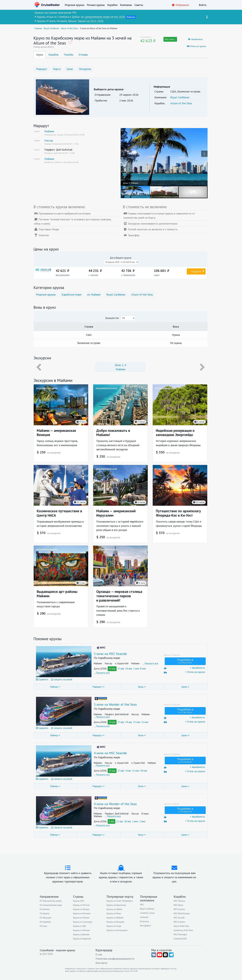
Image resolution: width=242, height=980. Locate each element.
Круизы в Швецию (81, 934)
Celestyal (144, 917)
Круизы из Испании (82, 913)
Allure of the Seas (181, 103)
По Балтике (45, 909)
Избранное (180, 5)
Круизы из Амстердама (117, 930)
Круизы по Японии (81, 930)
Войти (203, 5)
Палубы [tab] (69, 55)
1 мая (136, 669)
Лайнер (54, 687)
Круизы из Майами (115, 918)
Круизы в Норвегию (82, 939)
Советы (139, 5)
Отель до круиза (196, 46)
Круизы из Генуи (114, 926)
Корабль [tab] (54, 55)
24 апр (129, 669)
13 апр (120, 821)
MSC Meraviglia (180, 934)
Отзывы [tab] (83, 55)
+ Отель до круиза (184, 672)
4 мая (128, 771)
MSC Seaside (179, 918)
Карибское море (71, 294)
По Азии (43, 926)
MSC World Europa (182, 913)
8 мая (143, 669)
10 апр (112, 669)
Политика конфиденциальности (115, 959)
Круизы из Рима (114, 913)
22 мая (145, 722)
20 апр (112, 771)
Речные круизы (96, 5)
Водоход (145, 921)
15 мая (137, 722)
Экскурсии (85, 69)
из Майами (94, 294)
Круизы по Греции (81, 909)
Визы (141, 687)
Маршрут (42, 69)
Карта (57, 69)
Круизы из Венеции (115, 922)
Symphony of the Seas (183, 930)
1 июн (135, 821)
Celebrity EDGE (180, 939)
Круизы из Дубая (114, 909)
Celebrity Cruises (147, 913)
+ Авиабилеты (184, 668)
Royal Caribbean (180, 97)
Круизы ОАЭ (79, 901)
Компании (126, 5)
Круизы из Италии (81, 918)
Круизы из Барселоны (116, 905)
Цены (70, 69)
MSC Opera (178, 905)
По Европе (45, 913)
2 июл (142, 821)
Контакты (101, 963)
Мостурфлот (146, 926)
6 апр (111, 821)
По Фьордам (46, 918)
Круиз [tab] (40, 55)
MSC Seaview (179, 909)
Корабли (112, 5)
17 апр (121, 669)
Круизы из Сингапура (83, 922)
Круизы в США (80, 926)
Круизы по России (81, 905)
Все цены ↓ (170, 39)
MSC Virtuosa (179, 901)
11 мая (136, 771)
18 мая (144, 771)
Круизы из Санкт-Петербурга (120, 901)
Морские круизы (74, 5)
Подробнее (185, 661)
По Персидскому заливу (51, 901)
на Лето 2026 (95, 21)
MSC (142, 905)
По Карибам (45, 922)
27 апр (121, 771)
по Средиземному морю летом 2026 (103, 17)
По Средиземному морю (51, 905)
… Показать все (150, 663)
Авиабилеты (195, 39)
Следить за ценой (62, 679)
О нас (99, 954)
